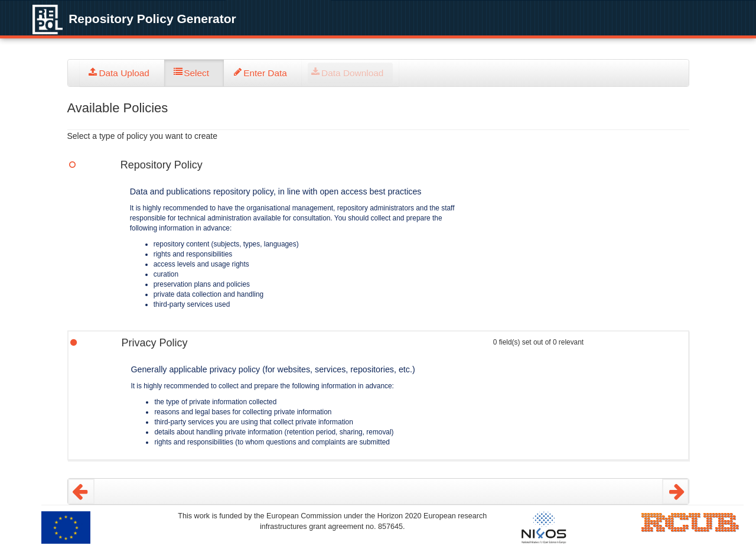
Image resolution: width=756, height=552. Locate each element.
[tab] (122, 73)
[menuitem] (122, 73)
